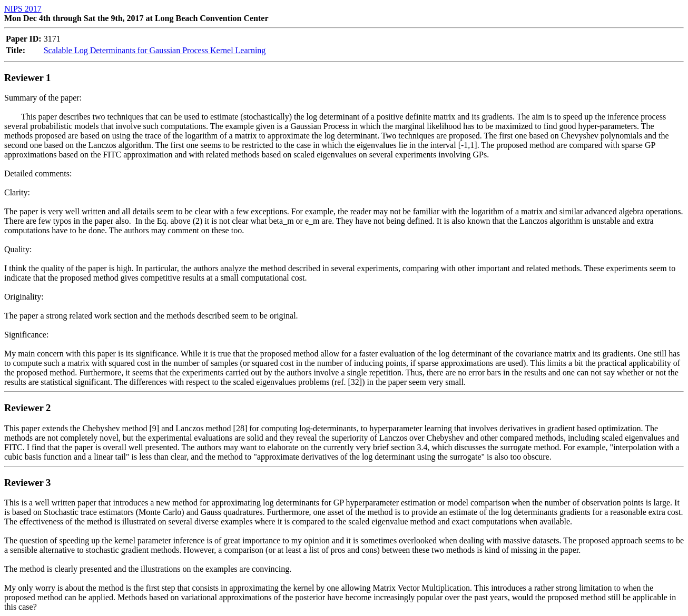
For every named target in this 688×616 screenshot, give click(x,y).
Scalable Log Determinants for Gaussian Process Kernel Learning (155, 50)
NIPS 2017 (23, 9)
